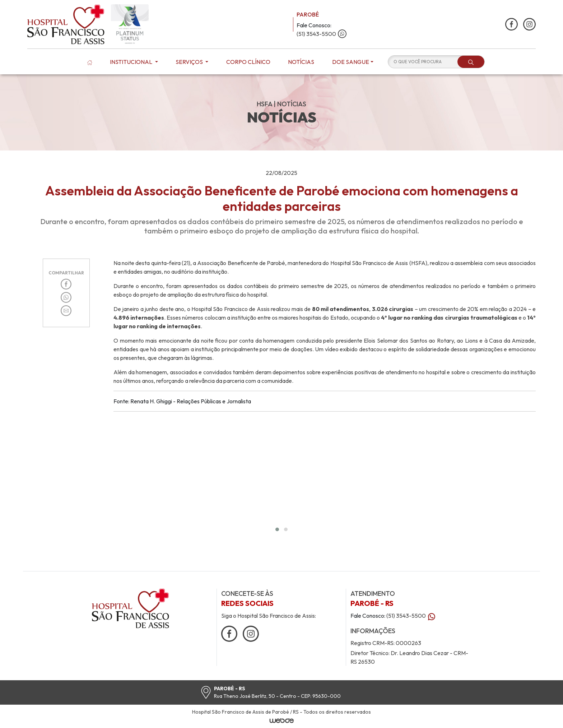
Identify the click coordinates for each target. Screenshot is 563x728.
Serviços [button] (190, 62)
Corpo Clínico (248, 62)
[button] (277, 529)
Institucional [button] (132, 62)
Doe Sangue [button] (351, 62)
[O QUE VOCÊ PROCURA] (423, 62)
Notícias (301, 62)
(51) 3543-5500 (322, 34)
